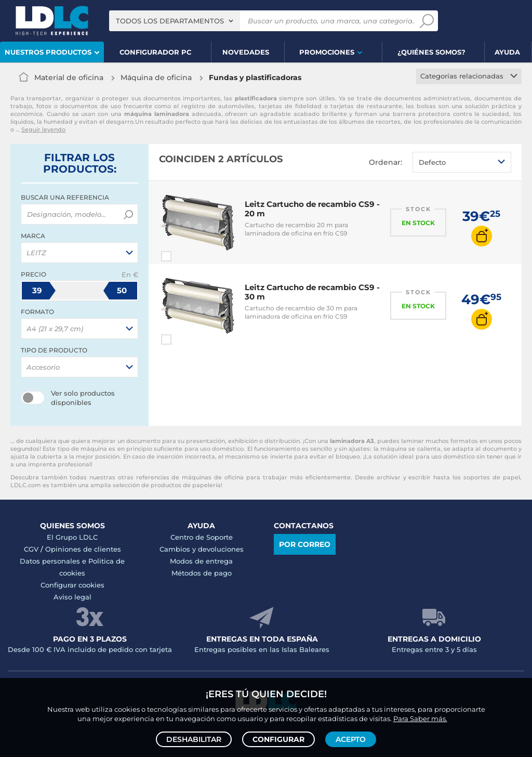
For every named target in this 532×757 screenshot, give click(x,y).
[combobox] (175, 21)
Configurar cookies (72, 585)
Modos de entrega (201, 561)
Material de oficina (69, 77)
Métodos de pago (202, 573)
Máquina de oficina (156, 77)
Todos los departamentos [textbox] (170, 21)
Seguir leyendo (43, 129)
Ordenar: (385, 162)
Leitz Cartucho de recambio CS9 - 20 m (312, 209)
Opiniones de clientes (83, 549)
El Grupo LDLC (72, 537)
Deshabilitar (194, 739)
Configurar (278, 739)
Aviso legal (72, 597)
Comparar (185, 256)
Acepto (351, 739)
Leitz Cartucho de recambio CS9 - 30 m (312, 292)
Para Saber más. (420, 719)
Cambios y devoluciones (202, 549)
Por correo (305, 544)
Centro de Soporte (202, 537)
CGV (31, 549)
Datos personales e (54, 561)
